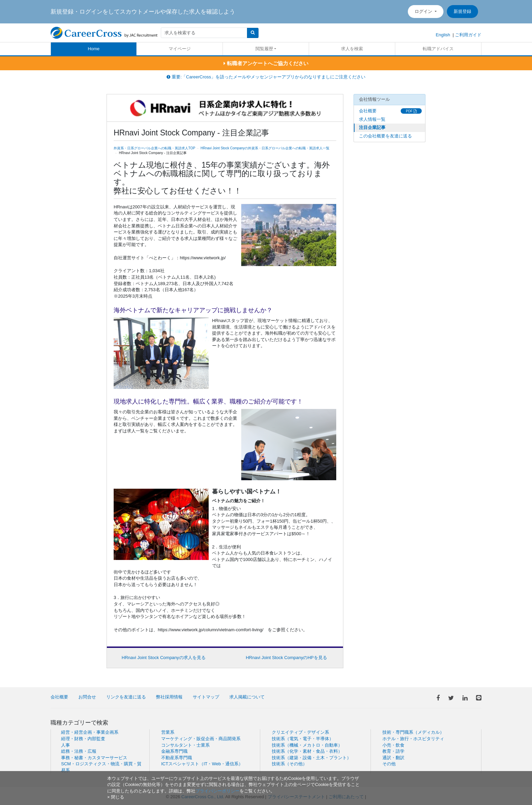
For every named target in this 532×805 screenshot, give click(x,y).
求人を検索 (352, 49)
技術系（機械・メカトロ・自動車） (307, 745)
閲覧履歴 (264, 49)
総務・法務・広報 (79, 751)
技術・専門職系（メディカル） (413, 732)
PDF (411, 111)
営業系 (168, 732)
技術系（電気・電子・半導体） (303, 739)
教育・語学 (393, 751)
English (443, 35)
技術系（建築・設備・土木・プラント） (311, 758)
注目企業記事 (372, 127)
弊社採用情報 (169, 697)
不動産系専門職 (177, 758)
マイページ (180, 49)
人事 (65, 745)
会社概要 (368, 111)
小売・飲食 (393, 745)
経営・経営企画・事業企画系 (90, 732)
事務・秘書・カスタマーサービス (94, 758)
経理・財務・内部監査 (83, 739)
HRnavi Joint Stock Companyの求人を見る (164, 658)
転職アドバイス (438, 49)
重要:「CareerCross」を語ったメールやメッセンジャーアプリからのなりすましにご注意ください (266, 77)
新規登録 (462, 11)
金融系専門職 (174, 751)
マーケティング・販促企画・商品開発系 (201, 739)
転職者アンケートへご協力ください (266, 63)
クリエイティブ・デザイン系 (300, 732)
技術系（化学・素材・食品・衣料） (307, 751)
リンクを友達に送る (126, 697)
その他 (389, 764)
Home (94, 49)
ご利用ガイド (468, 35)
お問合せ (87, 697)
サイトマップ (206, 697)
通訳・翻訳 (393, 758)
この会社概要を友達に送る (385, 136)
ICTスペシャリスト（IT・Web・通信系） (202, 764)
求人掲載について (247, 697)
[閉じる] (116, 797)
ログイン (424, 11)
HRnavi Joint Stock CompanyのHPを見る (286, 658)
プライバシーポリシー (217, 791)
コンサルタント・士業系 (185, 745)
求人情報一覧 (372, 119)
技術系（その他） (289, 764)
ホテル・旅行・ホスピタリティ (413, 739)
